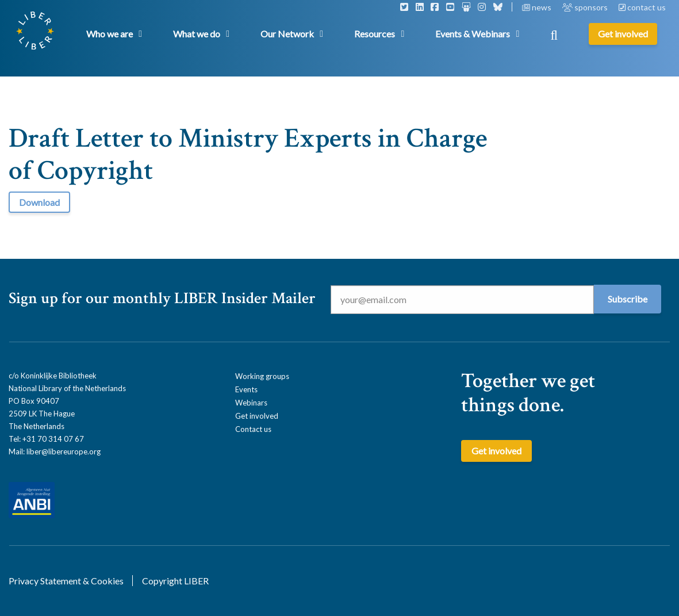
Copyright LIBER (175, 581)
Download (39, 202)
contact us (642, 7)
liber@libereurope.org (64, 452)
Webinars (251, 403)
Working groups (262, 376)
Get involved (257, 416)
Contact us (253, 429)
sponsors (586, 7)
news (538, 7)
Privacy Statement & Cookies (66, 581)
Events (246, 389)
